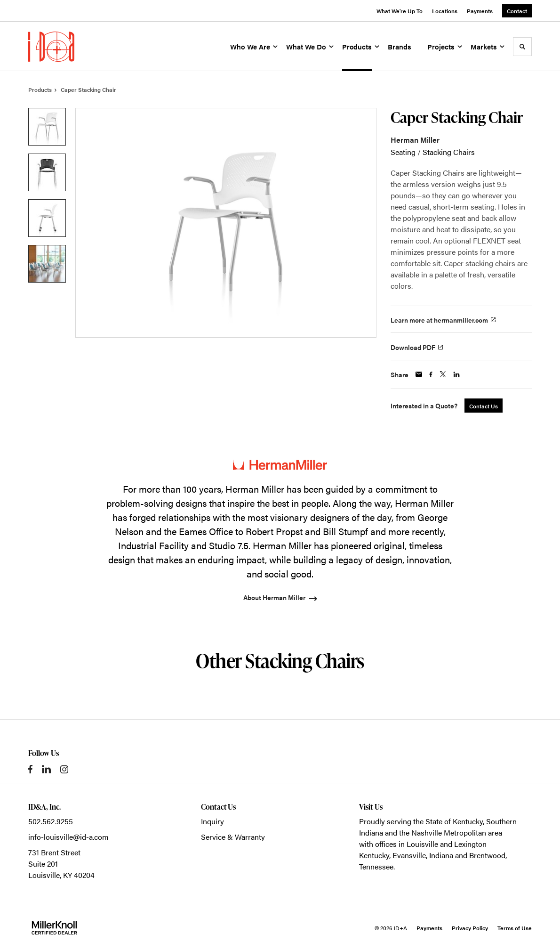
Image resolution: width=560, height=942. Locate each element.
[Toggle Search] (522, 47)
